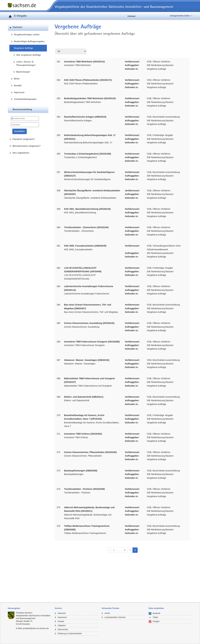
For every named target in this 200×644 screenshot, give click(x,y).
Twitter (155, 617)
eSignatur (62, 625)
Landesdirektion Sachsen (115, 617)
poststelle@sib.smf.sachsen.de (36, 628)
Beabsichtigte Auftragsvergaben (29, 41)
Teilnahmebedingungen (25, 99)
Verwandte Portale (110, 608)
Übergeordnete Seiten (180, 16)
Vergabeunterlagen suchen (27, 34)
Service (58, 608)
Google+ (156, 621)
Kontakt (18, 85)
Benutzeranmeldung (22, 110)
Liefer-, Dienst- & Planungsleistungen (26, 63)
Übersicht (62, 613)
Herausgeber (14, 608)
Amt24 (107, 613)
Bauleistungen (23, 72)
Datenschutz (63, 629)
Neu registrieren (21, 153)
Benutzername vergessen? (26, 146)
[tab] (30, 608)
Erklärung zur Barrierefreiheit (70, 634)
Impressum (19, 92)
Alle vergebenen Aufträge (29, 55)
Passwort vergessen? (24, 139)
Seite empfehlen (156, 608)
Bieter (17, 79)
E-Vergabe (17, 16)
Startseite (17, 27)
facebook (156, 613)
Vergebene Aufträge (24, 48)
